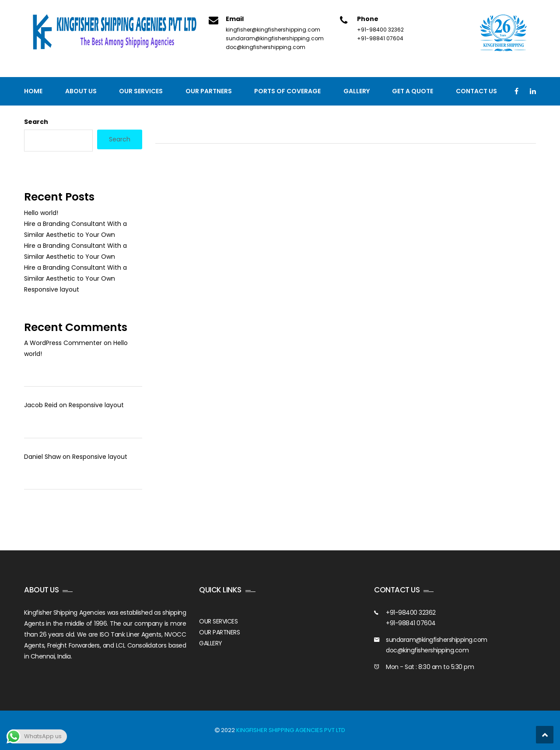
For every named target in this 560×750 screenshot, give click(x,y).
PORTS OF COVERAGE (287, 91)
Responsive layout (52, 289)
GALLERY (211, 643)
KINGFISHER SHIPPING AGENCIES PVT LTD (291, 730)
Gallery (357, 91)
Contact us (476, 91)
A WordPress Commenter (63, 343)
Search (36, 122)
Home (33, 91)
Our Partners (209, 91)
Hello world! (41, 213)
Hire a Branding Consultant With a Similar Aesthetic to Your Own (75, 229)
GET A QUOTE (413, 91)
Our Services (141, 91)
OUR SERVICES (218, 621)
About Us (81, 91)
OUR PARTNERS (219, 632)
